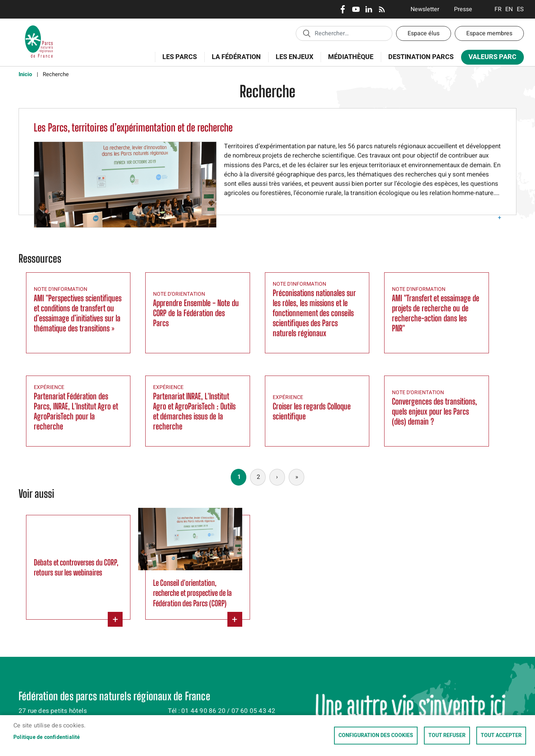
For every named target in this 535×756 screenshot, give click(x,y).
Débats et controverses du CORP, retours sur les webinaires (76, 567)
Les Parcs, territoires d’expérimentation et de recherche (133, 127)
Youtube (356, 9)
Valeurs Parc (490, 59)
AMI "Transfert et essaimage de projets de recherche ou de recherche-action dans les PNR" (436, 313)
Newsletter (425, 9)
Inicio (25, 74)
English (509, 9)
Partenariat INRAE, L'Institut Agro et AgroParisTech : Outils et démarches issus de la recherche (194, 411)
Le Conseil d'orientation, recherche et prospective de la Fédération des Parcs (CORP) (192, 593)
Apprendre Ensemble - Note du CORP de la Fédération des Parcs (196, 313)
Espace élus (424, 33)
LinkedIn (369, 9)
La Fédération (234, 61)
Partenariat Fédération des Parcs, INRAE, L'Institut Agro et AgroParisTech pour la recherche (76, 411)
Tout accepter (501, 736)
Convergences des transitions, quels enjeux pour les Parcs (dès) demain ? (435, 411)
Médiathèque (351, 57)
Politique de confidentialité (47, 737)
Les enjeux (292, 61)
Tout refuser (447, 736)
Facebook (343, 9)
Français (498, 9)
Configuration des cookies (376, 736)
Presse (463, 9)
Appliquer (307, 33)
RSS (382, 9)
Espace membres (489, 33)
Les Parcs (177, 61)
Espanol (520, 9)
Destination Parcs (421, 57)
